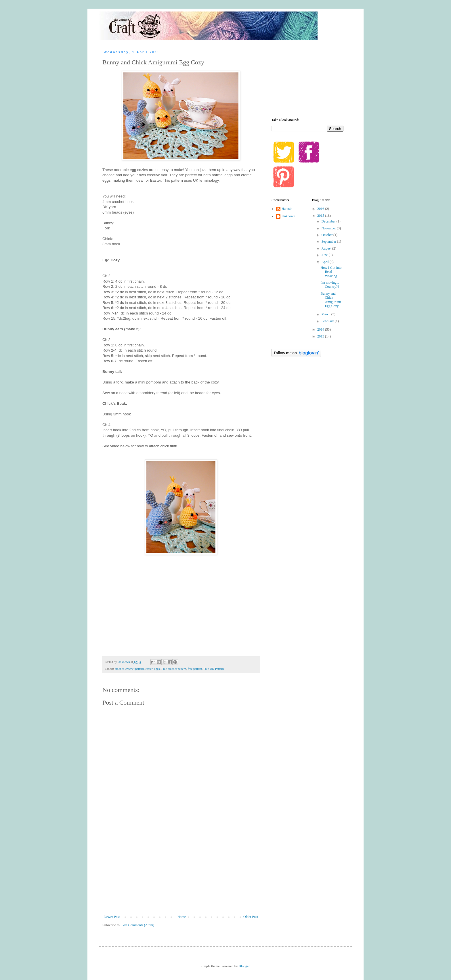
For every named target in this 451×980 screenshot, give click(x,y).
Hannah (287, 209)
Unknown (288, 216)
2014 (321, 329)
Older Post (251, 917)
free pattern (195, 669)
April (325, 262)
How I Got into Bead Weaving (331, 272)
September (329, 241)
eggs (157, 669)
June (325, 255)
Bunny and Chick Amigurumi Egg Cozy (331, 300)
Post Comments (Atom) (138, 925)
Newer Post (112, 917)
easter (149, 669)
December (329, 221)
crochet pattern (135, 669)
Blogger (244, 966)
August (327, 248)
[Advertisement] (181, 872)
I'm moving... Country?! (330, 285)
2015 (321, 216)
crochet (119, 669)
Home (182, 917)
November (329, 228)
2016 (321, 209)
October (327, 235)
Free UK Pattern (214, 669)
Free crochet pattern (174, 669)
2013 (321, 336)
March (326, 314)
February (328, 321)
